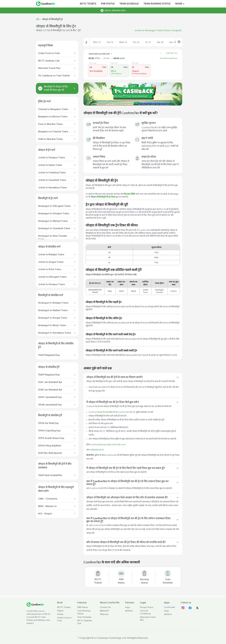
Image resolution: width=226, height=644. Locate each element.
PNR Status (108, 4)
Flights (60, 611)
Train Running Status (157, 4)
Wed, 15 (123, 42)
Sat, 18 (160, 42)
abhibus (129, 611)
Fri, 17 (148, 42)
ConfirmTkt (123, 412)
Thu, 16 (136, 42)
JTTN (97, 58)
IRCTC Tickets (88, 4)
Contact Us (105, 607)
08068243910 (97, 450)
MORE (180, 4)
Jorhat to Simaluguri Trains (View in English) (158, 30)
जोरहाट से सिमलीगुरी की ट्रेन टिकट (103, 197)
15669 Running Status (168, 58)
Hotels (60, 614)
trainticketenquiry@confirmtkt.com (108, 444)
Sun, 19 (172, 42)
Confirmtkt (169, 607)
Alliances (104, 614)
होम (38, 19)
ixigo (128, 607)
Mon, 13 (97, 42)
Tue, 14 (110, 42)
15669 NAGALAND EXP (101, 54)
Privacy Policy (147, 607)
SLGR (122, 58)
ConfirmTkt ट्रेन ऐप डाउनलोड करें (102, 412)
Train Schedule (129, 4)
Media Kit (104, 611)
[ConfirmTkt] (35, 606)
